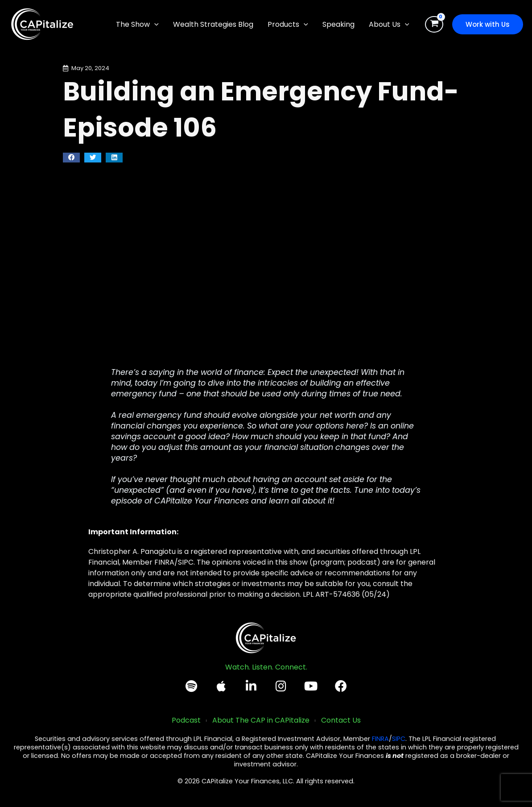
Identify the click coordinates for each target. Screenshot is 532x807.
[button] (137, 25)
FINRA (380, 739)
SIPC (399, 739)
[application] (154, 25)
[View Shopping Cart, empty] (434, 25)
